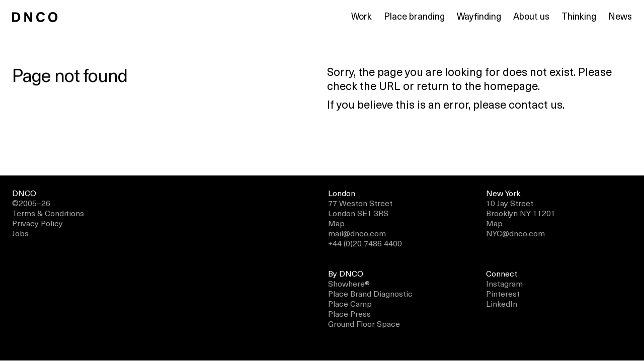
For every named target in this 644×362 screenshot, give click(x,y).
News (620, 16)
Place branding (414, 16)
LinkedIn (502, 303)
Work (361, 16)
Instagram (504, 283)
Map (336, 223)
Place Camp (350, 303)
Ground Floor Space (364, 323)
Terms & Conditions (48, 213)
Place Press (349, 313)
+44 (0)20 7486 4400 (365, 243)
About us (531, 16)
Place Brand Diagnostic (370, 293)
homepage (511, 85)
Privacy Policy (37, 223)
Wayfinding (479, 16)
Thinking (579, 16)
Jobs (20, 233)
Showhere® (349, 283)
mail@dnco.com (357, 233)
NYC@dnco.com (515, 233)
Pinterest (503, 293)
